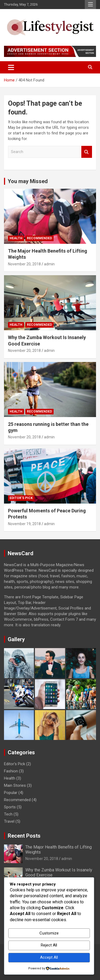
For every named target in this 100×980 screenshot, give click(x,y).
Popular (11, 793)
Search (87, 152)
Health (16, 238)
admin (49, 264)
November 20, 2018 (24, 264)
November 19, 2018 (24, 524)
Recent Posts (24, 836)
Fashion (11, 771)
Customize (49, 933)
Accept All (49, 957)
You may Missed (28, 181)
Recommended (39, 238)
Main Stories (15, 785)
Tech (8, 814)
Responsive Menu (90, 5)
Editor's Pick (21, 498)
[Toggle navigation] (11, 67)
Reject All (49, 945)
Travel (9, 821)
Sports (10, 807)
